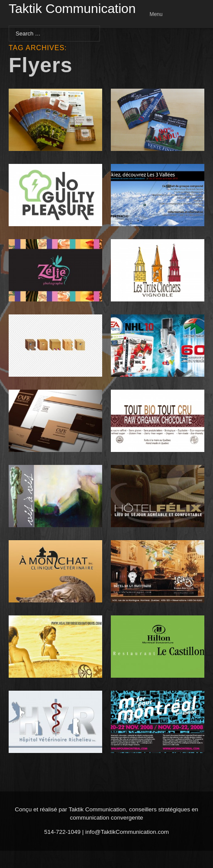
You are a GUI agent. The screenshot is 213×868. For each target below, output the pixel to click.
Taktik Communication (72, 10)
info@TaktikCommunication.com (127, 832)
